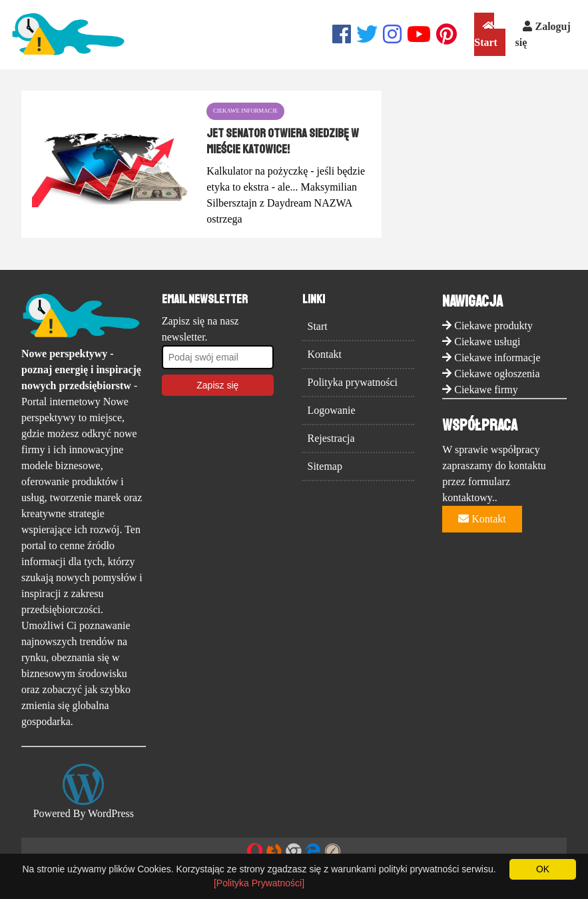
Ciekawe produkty (493, 326)
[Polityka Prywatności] (259, 883)
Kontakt (325, 354)
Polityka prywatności (353, 382)
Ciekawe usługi (487, 342)
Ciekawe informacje (497, 358)
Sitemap (325, 466)
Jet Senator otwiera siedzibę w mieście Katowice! (283, 141)
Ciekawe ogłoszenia (497, 374)
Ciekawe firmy (486, 390)
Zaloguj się (542, 34)
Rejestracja (331, 438)
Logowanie (332, 410)
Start (486, 34)
